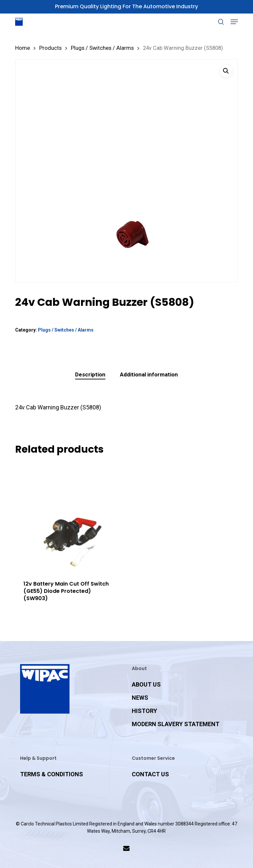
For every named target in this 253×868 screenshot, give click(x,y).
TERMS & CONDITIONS (52, 774)
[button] (234, 22)
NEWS (140, 698)
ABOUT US (146, 684)
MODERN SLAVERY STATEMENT (176, 724)
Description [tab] (90, 374)
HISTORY (144, 711)
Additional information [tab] (149, 374)
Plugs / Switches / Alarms (102, 48)
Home (23, 48)
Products (50, 48)
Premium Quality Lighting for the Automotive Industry (126, 6)
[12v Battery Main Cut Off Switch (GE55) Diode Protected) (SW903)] (70, 517)
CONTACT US (150, 774)
